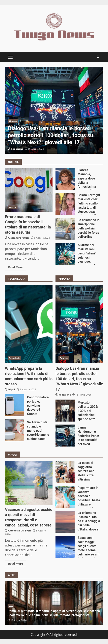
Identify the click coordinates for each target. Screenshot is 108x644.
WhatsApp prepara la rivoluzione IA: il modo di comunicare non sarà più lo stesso (29, 324)
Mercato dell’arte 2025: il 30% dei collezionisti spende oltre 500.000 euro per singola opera (65, 411)
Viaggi (12, 500)
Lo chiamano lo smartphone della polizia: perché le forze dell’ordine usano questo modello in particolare (65, 229)
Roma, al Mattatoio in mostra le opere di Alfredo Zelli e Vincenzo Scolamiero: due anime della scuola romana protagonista (54, 613)
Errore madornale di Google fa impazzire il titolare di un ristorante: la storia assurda (29, 190)
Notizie (13, 207)
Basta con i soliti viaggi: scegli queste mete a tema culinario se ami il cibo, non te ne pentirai (65, 547)
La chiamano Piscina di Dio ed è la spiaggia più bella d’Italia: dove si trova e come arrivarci (65, 522)
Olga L (12, 389)
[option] (54, 110)
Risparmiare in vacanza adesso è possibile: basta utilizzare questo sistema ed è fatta (65, 497)
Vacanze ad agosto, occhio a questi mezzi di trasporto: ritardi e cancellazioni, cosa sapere (29, 483)
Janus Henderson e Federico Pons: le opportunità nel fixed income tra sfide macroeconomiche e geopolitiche (65, 436)
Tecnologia (15, 358)
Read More (16, 267)
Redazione (17, 149)
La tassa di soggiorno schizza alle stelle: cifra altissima (65, 472)
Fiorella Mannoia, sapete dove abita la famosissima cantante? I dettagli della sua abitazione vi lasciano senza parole (65, 179)
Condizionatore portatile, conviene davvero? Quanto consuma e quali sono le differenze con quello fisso (15, 405)
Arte (11, 606)
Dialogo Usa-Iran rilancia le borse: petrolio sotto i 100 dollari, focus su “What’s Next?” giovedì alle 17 (54, 110)
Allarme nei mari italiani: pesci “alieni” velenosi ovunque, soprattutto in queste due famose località (65, 254)
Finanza (13, 121)
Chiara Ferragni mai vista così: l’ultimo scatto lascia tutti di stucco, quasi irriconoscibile (65, 204)
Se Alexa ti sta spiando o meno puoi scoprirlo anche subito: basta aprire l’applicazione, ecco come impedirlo (15, 430)
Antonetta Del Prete (20, 531)
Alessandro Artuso (19, 238)
